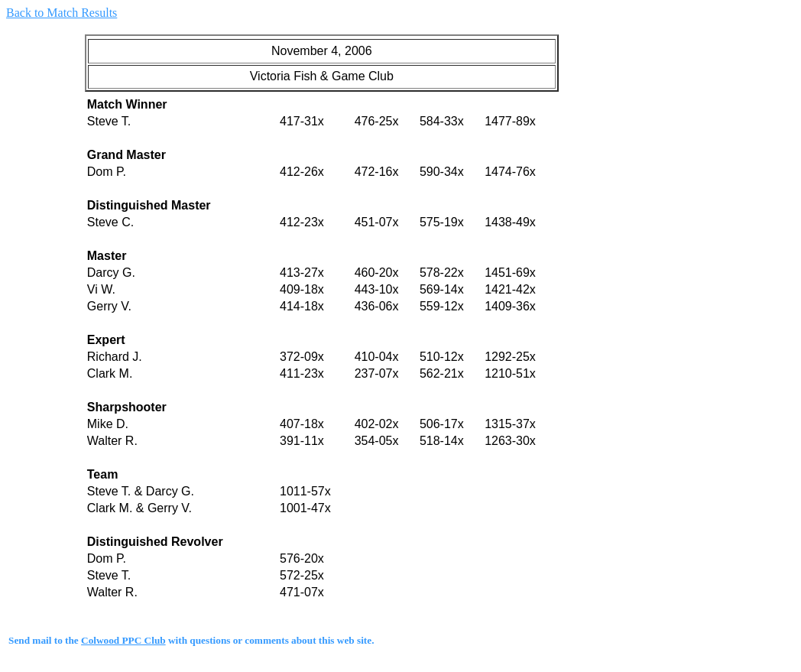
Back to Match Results (62, 13)
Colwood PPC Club (123, 640)
